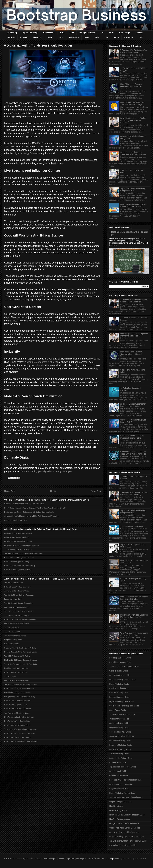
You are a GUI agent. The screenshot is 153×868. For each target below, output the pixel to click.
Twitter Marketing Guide (119, 719)
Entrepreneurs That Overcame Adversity (20, 697)
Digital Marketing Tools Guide (121, 701)
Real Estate (74, 37)
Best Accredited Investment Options (18, 541)
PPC (62, 33)
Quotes (79, 859)
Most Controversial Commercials (17, 607)
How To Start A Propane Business (17, 701)
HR (107, 37)
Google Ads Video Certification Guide (125, 828)
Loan (116, 37)
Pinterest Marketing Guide (120, 741)
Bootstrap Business (16, 859)
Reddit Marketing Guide (119, 728)
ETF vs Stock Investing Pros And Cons (19, 558)
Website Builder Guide (119, 671)
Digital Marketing (30, 33)
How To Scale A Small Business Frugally (20, 566)
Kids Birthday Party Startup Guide (17, 693)
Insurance (129, 37)
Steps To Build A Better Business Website (20, 648)
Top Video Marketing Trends (15, 636)
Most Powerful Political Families (16, 680)
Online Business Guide (119, 775)
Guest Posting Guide (118, 810)
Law (141, 37)
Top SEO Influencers (12, 632)
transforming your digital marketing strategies (48, 471)
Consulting (12, 33)
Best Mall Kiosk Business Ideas (16, 668)
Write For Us (88, 859)
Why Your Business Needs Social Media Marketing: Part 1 (134, 634)
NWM (51, 859)
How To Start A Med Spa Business (17, 721)
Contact (139, 33)
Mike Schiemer (31, 859)
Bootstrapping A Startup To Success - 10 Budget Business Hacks (29, 512)
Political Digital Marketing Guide (123, 845)
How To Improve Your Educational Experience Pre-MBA (134, 598)
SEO (72, 33)
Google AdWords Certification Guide (124, 823)
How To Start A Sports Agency (16, 705)
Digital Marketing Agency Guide (122, 793)
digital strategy (22, 153)
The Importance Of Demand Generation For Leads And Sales (134, 527)
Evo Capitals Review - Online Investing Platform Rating (132, 437)
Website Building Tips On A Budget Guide (126, 837)
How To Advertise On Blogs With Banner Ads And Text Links (134, 205)
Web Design (125, 33)
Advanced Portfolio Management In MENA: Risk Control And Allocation (31, 516)
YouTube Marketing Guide (120, 732)
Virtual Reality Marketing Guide (122, 714)
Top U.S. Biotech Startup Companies (18, 603)
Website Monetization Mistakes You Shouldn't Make (24, 504)
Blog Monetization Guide (120, 675)
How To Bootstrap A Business (16, 672)
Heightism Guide (116, 806)
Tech (61, 37)
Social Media (49, 33)
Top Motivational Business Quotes (17, 713)
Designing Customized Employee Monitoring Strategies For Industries (134, 120)
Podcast (61, 859)
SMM (110, 859)
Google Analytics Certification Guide (124, 832)
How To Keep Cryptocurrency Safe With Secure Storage (133, 103)
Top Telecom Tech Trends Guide (123, 767)
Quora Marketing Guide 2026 (15, 520)
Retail (98, 37)
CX (55, 859)
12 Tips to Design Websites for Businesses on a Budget (133, 405)
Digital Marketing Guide (119, 684)
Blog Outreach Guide (118, 771)
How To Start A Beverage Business (18, 709)
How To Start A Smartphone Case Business (21, 741)
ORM (111, 33)
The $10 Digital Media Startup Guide (124, 666)
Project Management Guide (121, 802)
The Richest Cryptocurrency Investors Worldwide (23, 554)
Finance (24, 37)
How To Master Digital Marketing (17, 562)
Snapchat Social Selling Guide (122, 736)
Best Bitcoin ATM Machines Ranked (18, 533)
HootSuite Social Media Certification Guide (127, 815)
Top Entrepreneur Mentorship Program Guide (128, 841)
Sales (87, 37)
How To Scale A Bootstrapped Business (19, 733)
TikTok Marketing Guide (119, 754)
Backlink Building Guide (119, 693)
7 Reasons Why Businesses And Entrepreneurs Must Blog (134, 51)
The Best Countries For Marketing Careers (21, 684)
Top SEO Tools (10, 676)
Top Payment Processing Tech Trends (19, 611)
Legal (39, 859)
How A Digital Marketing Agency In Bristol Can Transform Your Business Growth (35, 508)
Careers (130, 859)
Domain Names (100, 859)
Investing (37, 37)
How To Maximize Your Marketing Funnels (20, 619)
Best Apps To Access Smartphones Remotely (22, 545)
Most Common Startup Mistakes (17, 623)
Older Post (96, 491)
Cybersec (123, 859)
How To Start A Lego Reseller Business (19, 688)
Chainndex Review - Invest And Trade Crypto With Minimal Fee (133, 453)
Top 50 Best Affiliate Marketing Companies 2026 (133, 190)
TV (67, 859)
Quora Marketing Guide (119, 723)
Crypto (50, 37)
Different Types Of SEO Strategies (17, 587)
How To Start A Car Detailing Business (19, 717)
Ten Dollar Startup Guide (14, 583)
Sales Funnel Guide (118, 710)
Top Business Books (12, 628)
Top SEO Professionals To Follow (17, 656)
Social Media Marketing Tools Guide (124, 706)
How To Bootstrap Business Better (17, 725)
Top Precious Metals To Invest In (17, 615)
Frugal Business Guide (119, 789)
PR (102, 33)
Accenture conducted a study (40, 362)
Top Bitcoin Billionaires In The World (18, 549)
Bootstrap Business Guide (120, 658)
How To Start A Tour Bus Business (17, 737)
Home (53, 491)
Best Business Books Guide (121, 784)
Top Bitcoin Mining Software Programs (19, 595)
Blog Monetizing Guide (13, 640)
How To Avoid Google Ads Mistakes (18, 570)
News (45, 859)
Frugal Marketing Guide (13, 599)
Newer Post (10, 491)
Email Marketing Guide (119, 688)
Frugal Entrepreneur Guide (120, 662)
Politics (116, 859)
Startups (11, 37)
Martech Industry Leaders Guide (123, 680)
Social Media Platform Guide (121, 758)
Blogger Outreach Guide (119, 697)
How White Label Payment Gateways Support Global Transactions (131, 86)
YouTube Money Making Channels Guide (126, 797)
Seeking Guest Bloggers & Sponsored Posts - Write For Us (134, 153)
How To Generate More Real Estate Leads (20, 652)
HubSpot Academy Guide (120, 819)
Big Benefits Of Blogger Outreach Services (21, 660)
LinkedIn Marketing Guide (120, 749)
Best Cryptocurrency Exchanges (17, 537)
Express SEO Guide (118, 762)
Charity (137, 859)
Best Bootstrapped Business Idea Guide (126, 780)
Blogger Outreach (87, 33)
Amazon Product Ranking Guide (17, 591)
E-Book (72, 859)
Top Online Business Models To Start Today (21, 664)
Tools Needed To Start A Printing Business (20, 729)
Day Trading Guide (11, 644)
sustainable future (86, 293)
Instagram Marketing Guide (121, 745)
